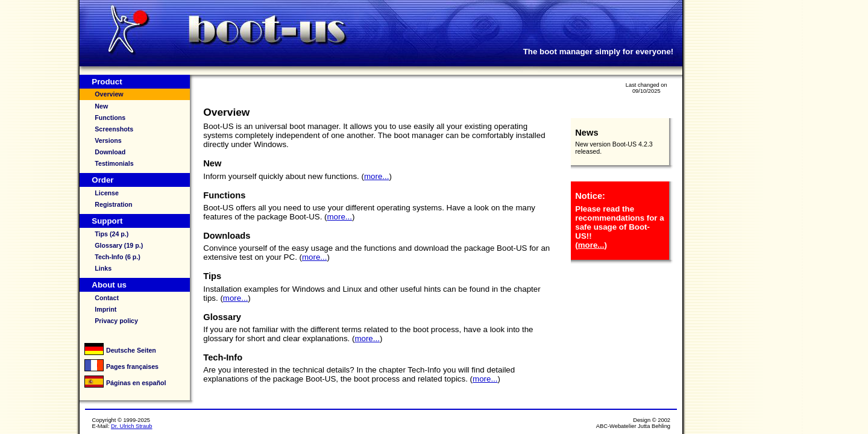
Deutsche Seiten (131, 350)
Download (110, 152)
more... (376, 176)
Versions (108, 140)
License (107, 193)
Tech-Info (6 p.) (118, 257)
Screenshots (114, 129)
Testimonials (114, 163)
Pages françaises (132, 366)
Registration (113, 204)
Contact (107, 298)
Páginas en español (136, 383)
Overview (109, 94)
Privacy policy (116, 321)
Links (103, 268)
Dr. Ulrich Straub (131, 426)
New (101, 106)
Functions (110, 118)
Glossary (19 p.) (119, 245)
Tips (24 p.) (112, 234)
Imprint (105, 309)
